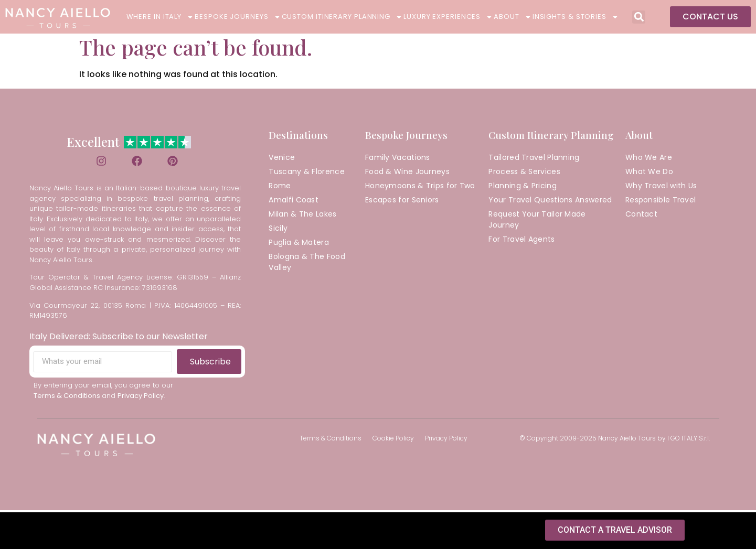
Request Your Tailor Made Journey (537, 222)
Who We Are (649, 159)
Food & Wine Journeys (407, 174)
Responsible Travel (661, 202)
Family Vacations (398, 159)
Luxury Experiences (448, 17)
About (513, 17)
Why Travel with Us (661, 188)
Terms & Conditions (331, 440)
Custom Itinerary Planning (342, 17)
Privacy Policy (446, 440)
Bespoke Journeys (237, 17)
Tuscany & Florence (306, 174)
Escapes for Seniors (402, 202)
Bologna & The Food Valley (307, 264)
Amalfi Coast (294, 202)
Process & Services (524, 174)
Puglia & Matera (299, 244)
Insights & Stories (576, 17)
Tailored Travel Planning (534, 159)
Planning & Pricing (522, 188)
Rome (280, 188)
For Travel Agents (521, 241)
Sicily (278, 230)
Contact (641, 216)
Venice (282, 159)
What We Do (649, 174)
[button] (639, 17)
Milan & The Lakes (302, 216)
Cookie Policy (393, 440)
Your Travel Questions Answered (550, 202)
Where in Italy (160, 17)
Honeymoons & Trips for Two (420, 188)
